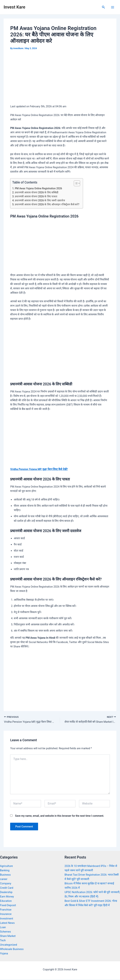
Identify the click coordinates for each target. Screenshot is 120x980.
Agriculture (6, 866)
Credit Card (7, 888)
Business (5, 875)
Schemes (5, 932)
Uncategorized (9, 945)
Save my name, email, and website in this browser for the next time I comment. (60, 816)
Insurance (6, 915)
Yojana (4, 954)
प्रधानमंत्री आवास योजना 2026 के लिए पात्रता (36, 196)
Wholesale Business (12, 950)
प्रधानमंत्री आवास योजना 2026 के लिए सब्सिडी (37, 192)
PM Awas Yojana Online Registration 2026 (38, 188)
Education (6, 901)
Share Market (8, 937)
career (4, 880)
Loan (3, 928)
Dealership (6, 893)
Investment (7, 919)
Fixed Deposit (8, 906)
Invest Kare (14, 7)
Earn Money (7, 897)
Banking (5, 871)
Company (6, 884)
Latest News (7, 923)
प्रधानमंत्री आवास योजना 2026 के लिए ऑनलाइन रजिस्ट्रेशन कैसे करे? (47, 204)
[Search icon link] (104, 7)
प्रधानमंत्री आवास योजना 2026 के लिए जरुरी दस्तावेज (40, 200)
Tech (3, 941)
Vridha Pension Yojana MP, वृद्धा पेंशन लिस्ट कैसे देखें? (39, 469)
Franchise (6, 910)
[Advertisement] (60, 78)
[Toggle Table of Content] (75, 183)
